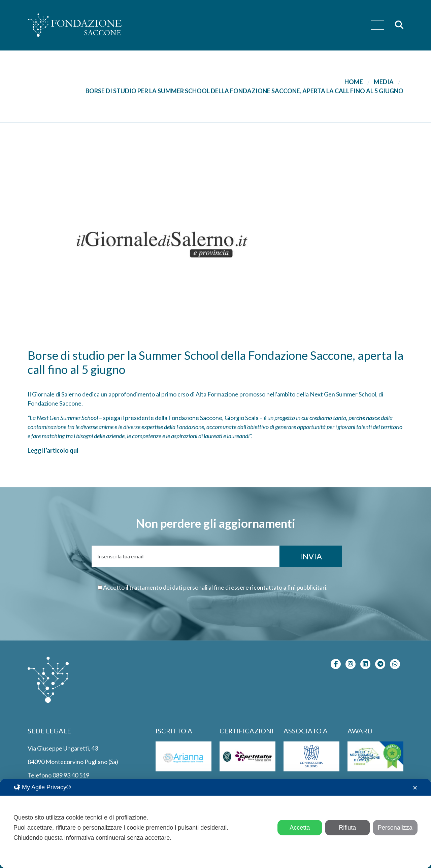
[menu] (377, 25)
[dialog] (215, 823)
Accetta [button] (300, 828)
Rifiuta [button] (347, 828)
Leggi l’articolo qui (53, 450)
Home (354, 82)
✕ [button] (415, 788)
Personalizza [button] (395, 828)
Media (384, 82)
